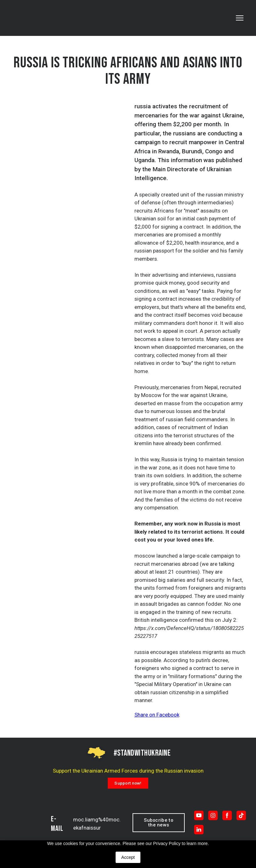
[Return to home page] (37, 18)
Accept (128, 857)
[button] (128, 783)
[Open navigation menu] (240, 18)
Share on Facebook (157, 715)
